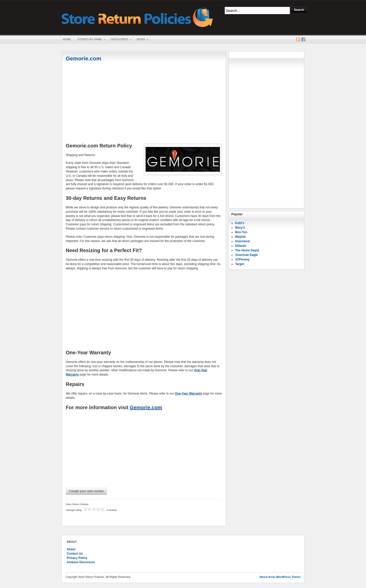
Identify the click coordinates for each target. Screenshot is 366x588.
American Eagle (246, 255)
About (71, 549)
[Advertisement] (144, 103)
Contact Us (75, 554)
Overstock (243, 241)
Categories (119, 40)
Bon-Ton (241, 232)
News (141, 40)
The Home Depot (247, 250)
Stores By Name (89, 40)
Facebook (303, 39)
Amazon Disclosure (81, 562)
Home (67, 39)
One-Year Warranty (189, 394)
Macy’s (240, 228)
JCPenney (242, 259)
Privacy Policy (77, 558)
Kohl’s (240, 223)
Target (240, 264)
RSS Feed (298, 39)
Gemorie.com (84, 59)
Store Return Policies (138, 17)
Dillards (241, 246)
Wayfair (241, 237)
